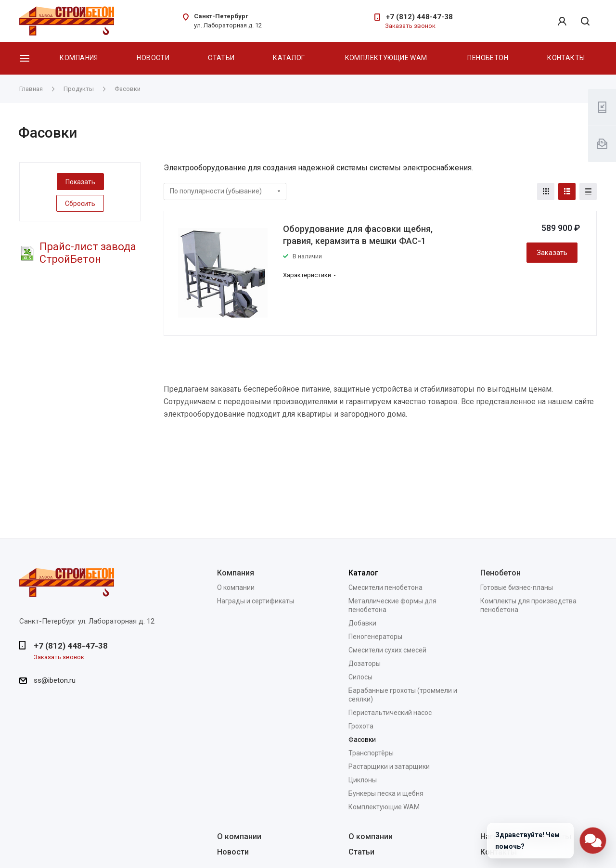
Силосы (360, 677)
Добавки (362, 623)
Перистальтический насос (390, 713)
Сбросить (80, 204)
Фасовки (362, 740)
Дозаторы (365, 664)
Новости (153, 58)
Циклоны (363, 780)
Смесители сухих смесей (387, 650)
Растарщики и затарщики (389, 766)
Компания (79, 58)
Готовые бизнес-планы (517, 587)
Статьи (221, 58)
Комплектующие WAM (386, 58)
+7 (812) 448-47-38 (419, 17)
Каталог (289, 58)
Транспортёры (371, 753)
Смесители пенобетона (385, 587)
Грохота (361, 726)
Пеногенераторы (375, 637)
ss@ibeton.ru (55, 680)
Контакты (566, 58)
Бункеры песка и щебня (386, 793)
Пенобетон (488, 58)
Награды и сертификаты (256, 601)
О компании (236, 587)
